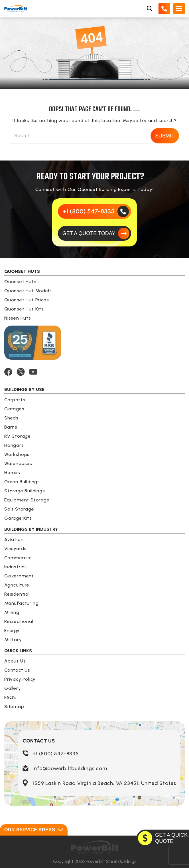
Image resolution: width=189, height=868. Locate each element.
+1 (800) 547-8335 (56, 754)
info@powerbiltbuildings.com (70, 768)
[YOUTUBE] (33, 372)
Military (13, 640)
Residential (17, 594)
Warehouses (18, 463)
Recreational (19, 621)
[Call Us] (164, 9)
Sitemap (14, 706)
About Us (15, 661)
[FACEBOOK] (8, 372)
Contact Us (17, 670)
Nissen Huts (18, 318)
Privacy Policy (20, 679)
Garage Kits (18, 518)
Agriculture (17, 585)
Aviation (14, 539)
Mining (12, 612)
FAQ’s (11, 697)
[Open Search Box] (149, 9)
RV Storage (18, 436)
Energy (12, 631)
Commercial (18, 558)
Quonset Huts (20, 282)
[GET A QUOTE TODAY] (95, 233)
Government (19, 576)
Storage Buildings (25, 491)
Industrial (15, 567)
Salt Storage (19, 509)
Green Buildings (22, 482)
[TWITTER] (21, 372)
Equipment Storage (27, 500)
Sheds (11, 418)
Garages (14, 409)
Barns (11, 427)
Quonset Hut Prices (27, 300)
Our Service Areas (34, 830)
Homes (12, 473)
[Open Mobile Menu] (179, 9)
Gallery (13, 688)
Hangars (14, 445)
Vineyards (15, 549)
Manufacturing (21, 603)
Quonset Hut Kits (24, 309)
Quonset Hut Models (28, 291)
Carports (15, 400)
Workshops (17, 454)
